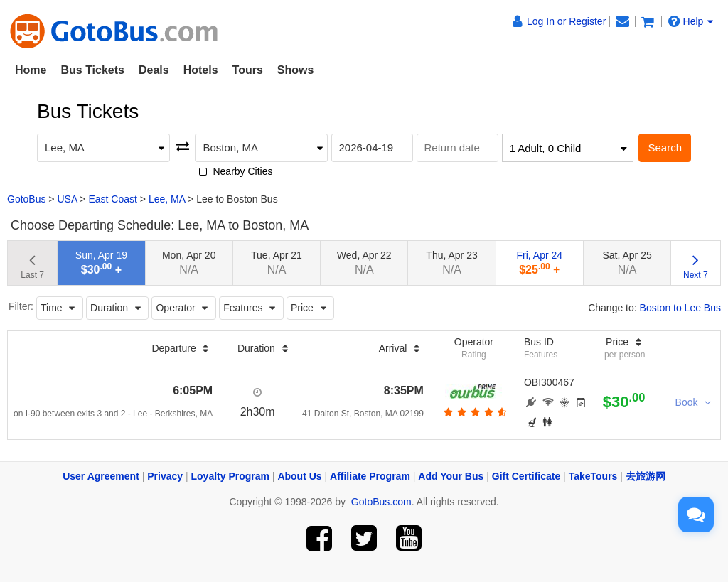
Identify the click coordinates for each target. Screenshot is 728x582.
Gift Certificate (526, 476)
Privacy (165, 476)
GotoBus (26, 199)
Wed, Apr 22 (364, 263)
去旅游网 (646, 476)
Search (665, 147)
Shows (296, 70)
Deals (154, 70)
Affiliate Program (370, 476)
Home (31, 70)
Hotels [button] (201, 70)
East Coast (112, 199)
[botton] (474, 412)
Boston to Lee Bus (680, 308)
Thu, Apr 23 (451, 263)
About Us (299, 476)
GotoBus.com (381, 502)
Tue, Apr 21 (277, 263)
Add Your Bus (451, 476)
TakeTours (593, 476)
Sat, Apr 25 (627, 263)
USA (67, 199)
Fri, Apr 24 (540, 263)
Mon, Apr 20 (189, 263)
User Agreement (101, 476)
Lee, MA (167, 199)
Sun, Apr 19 (101, 263)
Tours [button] (248, 70)
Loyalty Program (230, 476)
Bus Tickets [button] (92, 70)
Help (691, 21)
